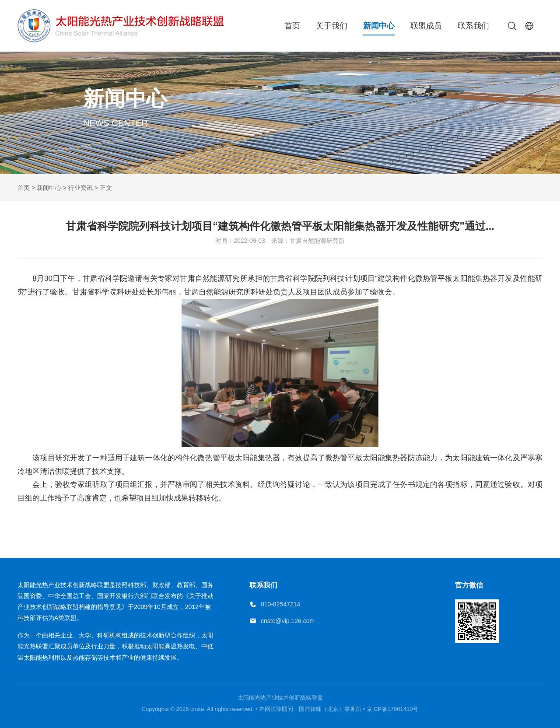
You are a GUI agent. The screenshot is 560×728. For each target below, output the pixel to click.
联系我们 (473, 26)
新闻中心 (379, 26)
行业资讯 (80, 188)
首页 (292, 26)
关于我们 (332, 26)
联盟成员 (426, 26)
